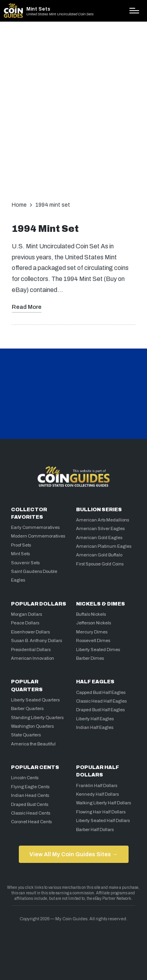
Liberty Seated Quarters (35, 700)
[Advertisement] (73, 109)
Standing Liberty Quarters (37, 718)
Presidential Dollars (31, 650)
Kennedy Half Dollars (97, 794)
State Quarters (26, 735)
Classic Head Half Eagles (101, 701)
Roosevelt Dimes (93, 640)
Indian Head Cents (30, 795)
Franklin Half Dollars (97, 785)
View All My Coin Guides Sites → (73, 854)
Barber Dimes (90, 658)
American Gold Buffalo (99, 555)
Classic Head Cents (31, 813)
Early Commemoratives (35, 527)
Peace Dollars (25, 623)
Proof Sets (21, 545)
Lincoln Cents (25, 778)
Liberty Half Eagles (95, 719)
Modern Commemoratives (38, 536)
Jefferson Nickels (93, 623)
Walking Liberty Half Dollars (103, 803)
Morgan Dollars (26, 614)
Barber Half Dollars (95, 830)
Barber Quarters (27, 708)
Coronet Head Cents (31, 822)
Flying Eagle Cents (30, 787)
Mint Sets (38, 9)
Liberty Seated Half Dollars (103, 820)
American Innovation (33, 658)
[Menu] (134, 11)
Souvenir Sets (25, 563)
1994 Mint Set (45, 229)
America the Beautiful (33, 744)
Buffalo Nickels (91, 614)
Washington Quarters (32, 726)
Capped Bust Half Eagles (101, 692)
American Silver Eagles (100, 529)
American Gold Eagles (99, 538)
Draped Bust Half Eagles (100, 710)
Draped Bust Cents (30, 804)
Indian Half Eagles (95, 727)
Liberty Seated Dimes (98, 650)
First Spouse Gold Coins (100, 564)
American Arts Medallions (103, 520)
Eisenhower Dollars (30, 632)
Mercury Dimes (92, 632)
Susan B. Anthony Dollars (36, 640)
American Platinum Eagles (104, 546)
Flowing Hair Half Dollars (101, 812)
